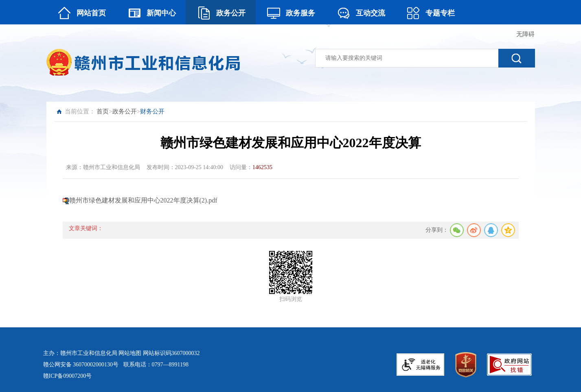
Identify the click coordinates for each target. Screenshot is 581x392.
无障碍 (525, 34)
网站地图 (130, 353)
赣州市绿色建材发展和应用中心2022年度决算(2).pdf (143, 200)
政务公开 (125, 111)
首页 (103, 111)
